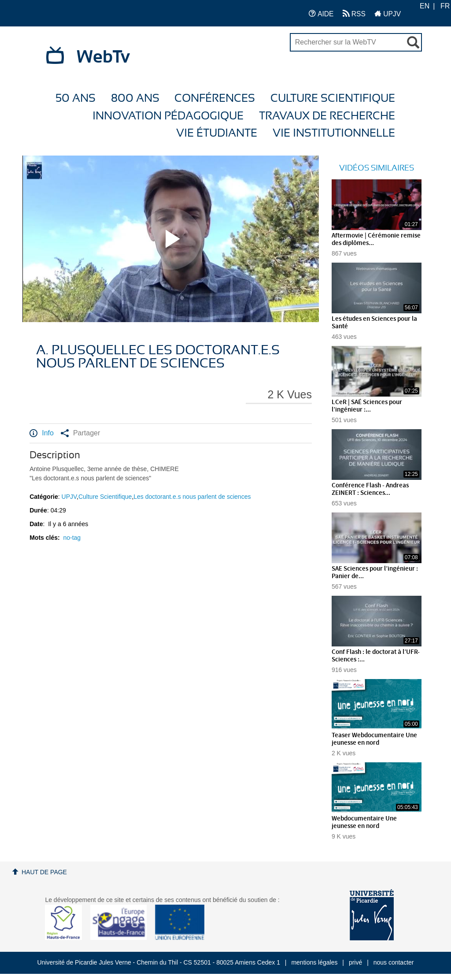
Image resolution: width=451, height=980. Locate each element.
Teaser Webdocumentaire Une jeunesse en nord (374, 739)
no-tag (72, 538)
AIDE (321, 13)
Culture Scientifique (333, 98)
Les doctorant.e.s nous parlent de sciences (192, 497)
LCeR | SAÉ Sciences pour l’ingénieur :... (367, 406)
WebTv (103, 57)
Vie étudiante (217, 133)
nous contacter (394, 962)
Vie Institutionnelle (334, 133)
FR (445, 6)
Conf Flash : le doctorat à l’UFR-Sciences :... (376, 656)
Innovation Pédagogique (168, 116)
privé (355, 962)
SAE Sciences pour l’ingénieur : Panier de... (375, 573)
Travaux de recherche (327, 116)
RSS (354, 13)
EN (425, 6)
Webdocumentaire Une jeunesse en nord (364, 822)
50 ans (76, 98)
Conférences (215, 98)
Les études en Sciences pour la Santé (374, 323)
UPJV (388, 13)
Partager (80, 433)
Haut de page (44, 872)
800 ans (135, 98)
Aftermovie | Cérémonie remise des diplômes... (376, 239)
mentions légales (314, 962)
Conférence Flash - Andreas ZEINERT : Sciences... (370, 489)
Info (42, 433)
